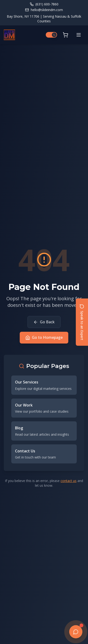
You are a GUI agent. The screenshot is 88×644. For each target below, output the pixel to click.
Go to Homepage (44, 337)
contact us (69, 481)
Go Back (44, 322)
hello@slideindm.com (44, 10)
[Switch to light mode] (51, 35)
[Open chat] (76, 632)
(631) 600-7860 (44, 4)
